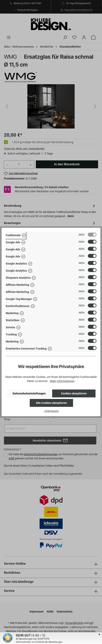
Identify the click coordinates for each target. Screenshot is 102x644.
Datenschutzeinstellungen (29, 393)
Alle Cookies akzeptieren (51, 403)
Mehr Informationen (62, 381)
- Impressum (51, 411)
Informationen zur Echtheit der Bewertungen (39, 642)
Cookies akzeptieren (74, 393)
